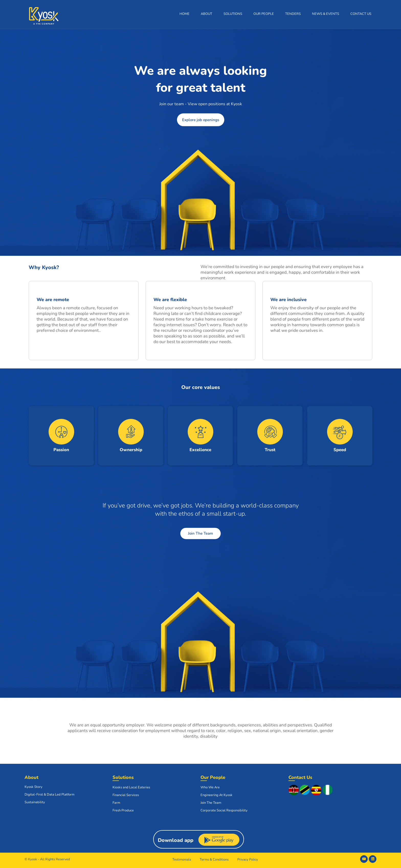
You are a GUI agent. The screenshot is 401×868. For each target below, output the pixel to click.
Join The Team (201, 533)
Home (185, 14)
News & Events (326, 14)
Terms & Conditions (214, 860)
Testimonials (182, 860)
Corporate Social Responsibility (224, 810)
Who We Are (210, 787)
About (207, 14)
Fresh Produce (123, 810)
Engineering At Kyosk (216, 795)
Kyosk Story (34, 787)
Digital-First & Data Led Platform (49, 795)
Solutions (233, 14)
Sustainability (35, 802)
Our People (264, 14)
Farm (116, 803)
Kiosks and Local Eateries (131, 787)
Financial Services (126, 795)
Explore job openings (201, 120)
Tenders (293, 14)
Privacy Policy (248, 860)
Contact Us (361, 14)
